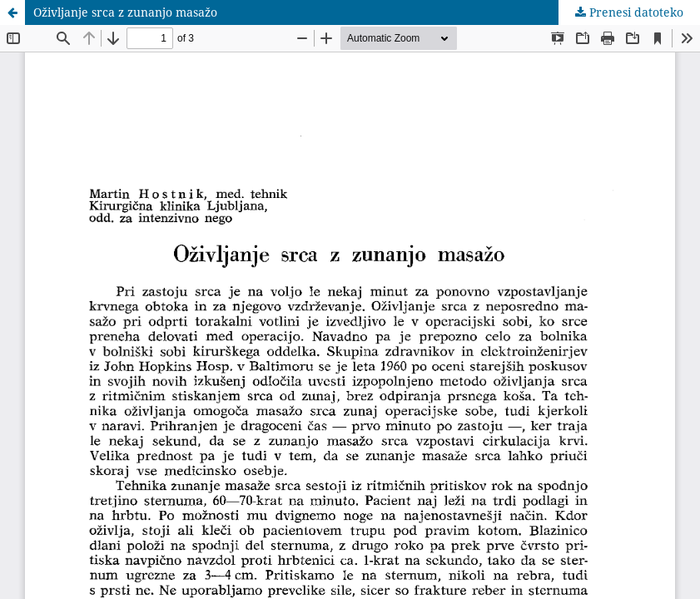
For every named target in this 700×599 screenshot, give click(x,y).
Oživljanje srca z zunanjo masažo (125, 12)
